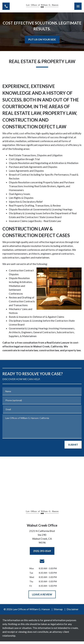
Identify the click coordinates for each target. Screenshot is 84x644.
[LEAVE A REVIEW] (42, 594)
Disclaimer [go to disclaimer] (73, 609)
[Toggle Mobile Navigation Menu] (78, 6)
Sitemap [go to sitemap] (58, 609)
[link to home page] (42, 6)
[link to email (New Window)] (42, 561)
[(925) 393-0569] (42, 551)
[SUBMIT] (73, 445)
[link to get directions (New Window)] (42, 537)
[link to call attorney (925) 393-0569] (6, 6)
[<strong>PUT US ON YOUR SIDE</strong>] (42, 39)
